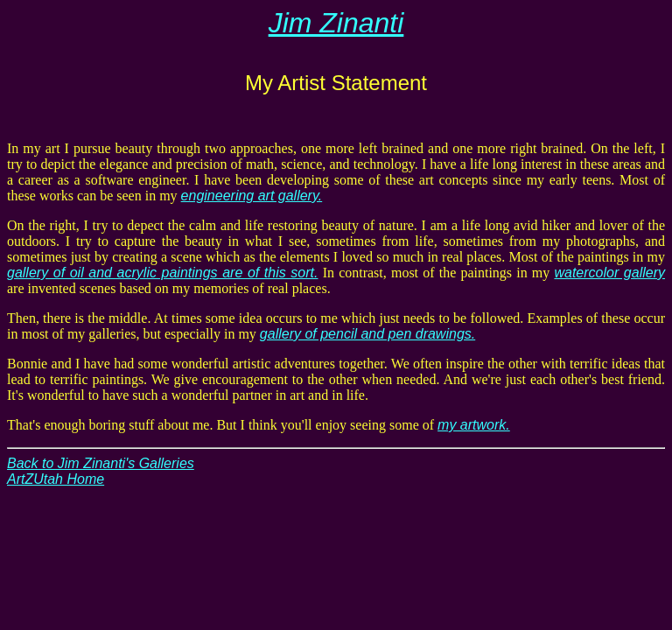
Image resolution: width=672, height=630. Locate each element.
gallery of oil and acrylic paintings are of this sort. (162, 273)
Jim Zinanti (336, 23)
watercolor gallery (609, 273)
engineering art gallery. (252, 196)
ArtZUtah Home (56, 479)
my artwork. (474, 425)
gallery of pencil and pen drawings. (367, 334)
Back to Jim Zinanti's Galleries (101, 463)
